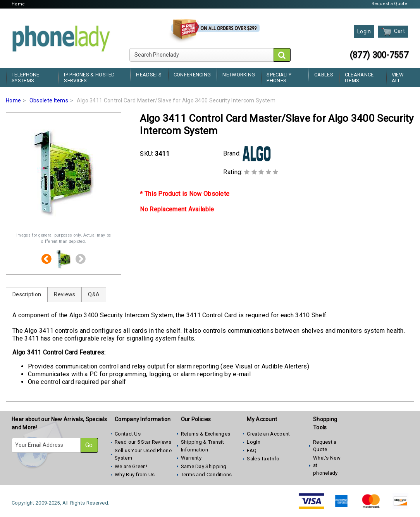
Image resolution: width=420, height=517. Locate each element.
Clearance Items (359, 78)
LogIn (254, 442)
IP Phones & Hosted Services (89, 78)
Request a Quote (390, 4)
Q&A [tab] (94, 294)
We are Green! (131, 466)
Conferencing (192, 75)
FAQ (252, 450)
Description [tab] (27, 294)
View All (398, 78)
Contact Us (128, 434)
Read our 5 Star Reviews (143, 442)
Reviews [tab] (65, 294)
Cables (324, 75)
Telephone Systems (26, 78)
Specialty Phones (279, 78)
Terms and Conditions (207, 475)
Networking (239, 75)
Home (18, 4)
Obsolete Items (49, 100)
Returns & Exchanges (206, 434)
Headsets (149, 75)
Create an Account (268, 434)
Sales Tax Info (263, 459)
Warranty (191, 458)
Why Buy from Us (135, 475)
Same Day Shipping (204, 466)
